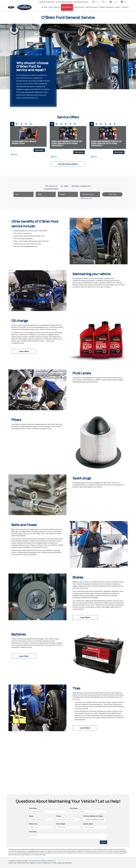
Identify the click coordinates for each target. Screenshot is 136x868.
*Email (31, 816)
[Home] (42, 7)
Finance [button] (102, 7)
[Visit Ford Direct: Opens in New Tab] (73, 863)
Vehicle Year (33, 824)
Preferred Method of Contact (93, 816)
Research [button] (110, 7)
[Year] (24, 194)
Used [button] (50, 7)
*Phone (59, 816)
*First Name (33, 808)
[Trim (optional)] (90, 194)
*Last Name (73, 808)
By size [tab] (64, 186)
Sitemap (31, 861)
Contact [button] (125, 7)
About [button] (118, 7)
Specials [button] (57, 7)
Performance (67, 7)
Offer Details (39, 150)
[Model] (68, 194)
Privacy (38, 861)
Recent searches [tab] (81, 186)
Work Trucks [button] (79, 7)
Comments (33, 832)
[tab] (12, 124)
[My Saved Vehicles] (124, 2)
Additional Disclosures (48, 861)
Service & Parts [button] (92, 7)
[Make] (46, 194)
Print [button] (14, 155)
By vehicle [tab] (51, 186)
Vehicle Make (61, 824)
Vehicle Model (88, 824)
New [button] (46, 7)
